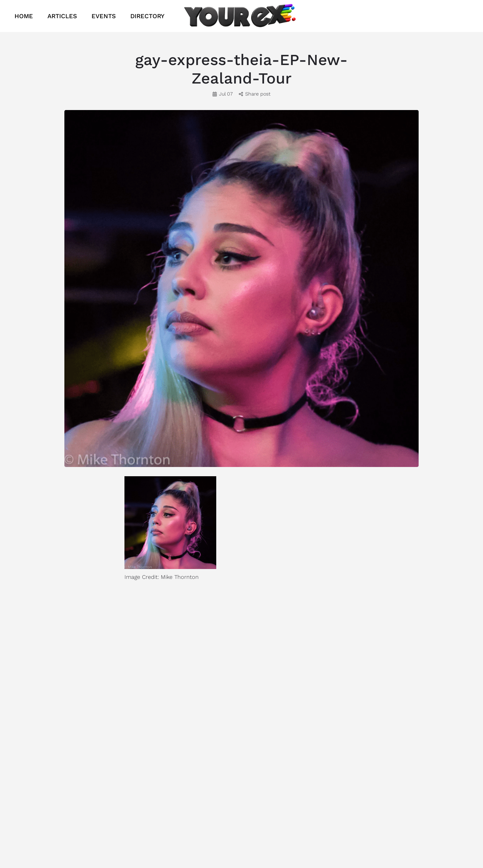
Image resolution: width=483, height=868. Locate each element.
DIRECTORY (147, 16)
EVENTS (104, 16)
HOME (24, 16)
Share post (255, 94)
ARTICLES (62, 16)
